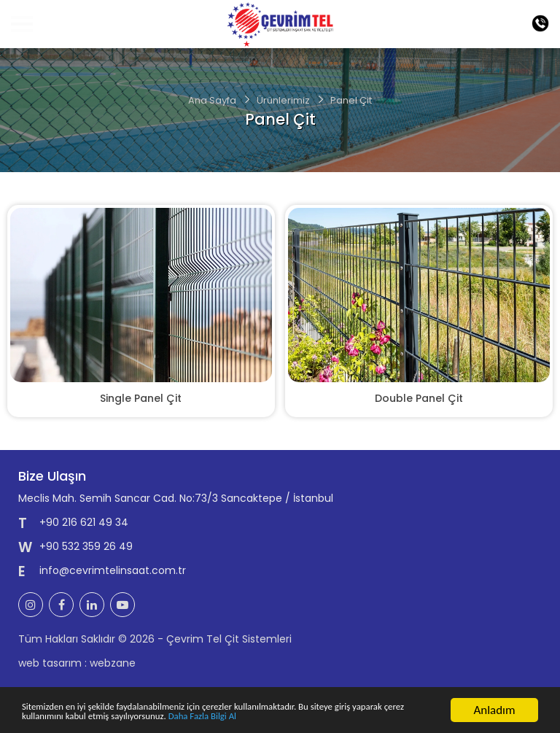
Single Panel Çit (141, 398)
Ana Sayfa (212, 100)
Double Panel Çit (419, 398)
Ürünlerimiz (283, 100)
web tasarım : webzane (77, 663)
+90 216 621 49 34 (84, 522)
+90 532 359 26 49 (86, 546)
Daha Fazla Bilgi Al (357, 718)
